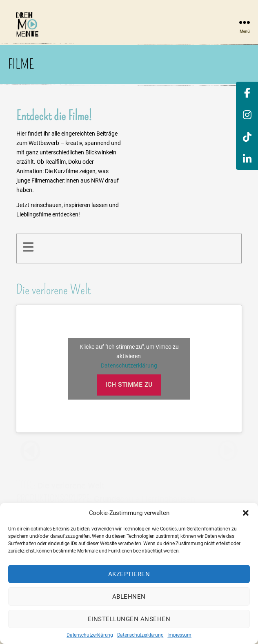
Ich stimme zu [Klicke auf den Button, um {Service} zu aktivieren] (129, 385)
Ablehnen (129, 597)
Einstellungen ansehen (129, 619)
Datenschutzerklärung (90, 635)
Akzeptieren (129, 574)
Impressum (179, 635)
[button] (246, 513)
